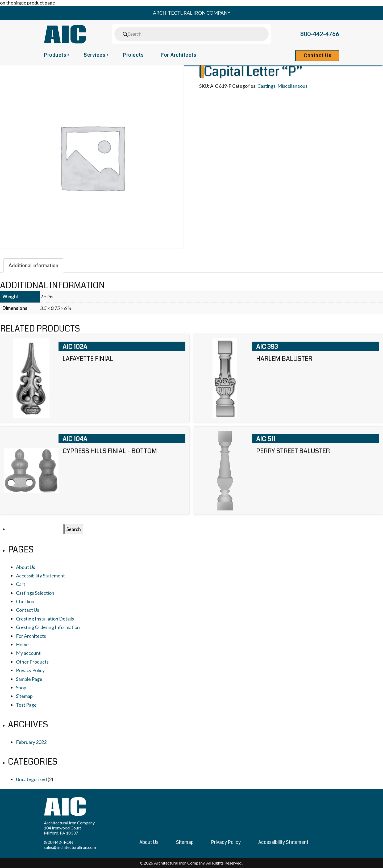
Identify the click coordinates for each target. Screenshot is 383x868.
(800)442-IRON (59, 842)
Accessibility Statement (40, 576)
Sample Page (29, 679)
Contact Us (318, 56)
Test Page (26, 705)
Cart (21, 584)
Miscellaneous (292, 86)
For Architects (179, 55)
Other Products (32, 662)
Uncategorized (31, 779)
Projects (133, 55)
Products (55, 55)
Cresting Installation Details (45, 619)
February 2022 (31, 742)
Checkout (26, 601)
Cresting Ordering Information (48, 627)
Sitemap (24, 696)
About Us (26, 567)
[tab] (33, 265)
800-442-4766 (320, 34)
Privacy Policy (30, 670)
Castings (267, 86)
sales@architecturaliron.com (70, 847)
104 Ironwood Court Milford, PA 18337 (63, 830)
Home (22, 644)
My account (28, 653)
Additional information (33, 265)
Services (95, 55)
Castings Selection (35, 593)
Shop (21, 687)
